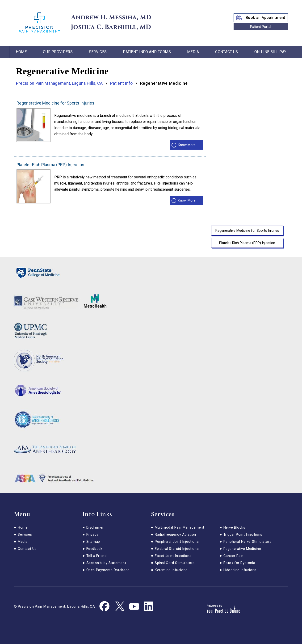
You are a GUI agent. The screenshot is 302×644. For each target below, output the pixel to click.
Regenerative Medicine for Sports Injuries (55, 103)
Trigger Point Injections (243, 535)
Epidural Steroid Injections (177, 549)
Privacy (92, 535)
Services (98, 52)
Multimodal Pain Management (180, 527)
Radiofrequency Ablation (175, 535)
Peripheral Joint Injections (177, 542)
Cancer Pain (234, 556)
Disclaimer (95, 527)
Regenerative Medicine (242, 549)
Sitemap (93, 542)
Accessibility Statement (106, 563)
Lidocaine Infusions (240, 570)
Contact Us (226, 52)
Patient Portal (261, 27)
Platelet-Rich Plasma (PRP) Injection (50, 165)
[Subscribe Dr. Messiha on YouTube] (134, 606)
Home (21, 52)
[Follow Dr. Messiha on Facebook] (105, 606)
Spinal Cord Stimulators (175, 563)
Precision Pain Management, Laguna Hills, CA (60, 83)
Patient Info (122, 83)
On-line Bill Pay (270, 52)
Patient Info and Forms (147, 52)
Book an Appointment (265, 18)
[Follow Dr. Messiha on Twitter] (119, 606)
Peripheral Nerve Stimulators (247, 542)
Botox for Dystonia (239, 563)
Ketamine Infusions (171, 570)
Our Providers (58, 52)
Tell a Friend (96, 556)
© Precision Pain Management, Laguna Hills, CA (55, 606)
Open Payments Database (108, 570)
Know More (187, 145)
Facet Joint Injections (173, 556)
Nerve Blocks (234, 527)
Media (193, 52)
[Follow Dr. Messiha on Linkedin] (149, 606)
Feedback (94, 549)
